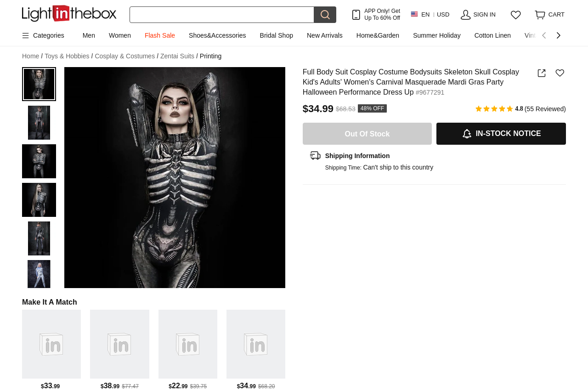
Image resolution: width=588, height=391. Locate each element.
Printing (211, 56)
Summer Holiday (437, 35)
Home (32, 56)
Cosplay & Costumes (127, 56)
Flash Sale (160, 35)
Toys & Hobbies (69, 56)
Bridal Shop (277, 35)
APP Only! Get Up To (382, 14)
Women (120, 35)
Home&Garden (378, 35)
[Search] (222, 15)
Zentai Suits (179, 56)
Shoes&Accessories (218, 35)
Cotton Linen (493, 35)
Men (89, 35)
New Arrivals (325, 35)
